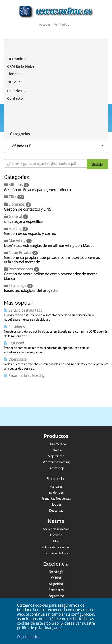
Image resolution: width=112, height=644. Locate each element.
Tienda (14, 74)
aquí (58, 628)
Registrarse (56, 596)
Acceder (45, 24)
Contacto (14, 98)
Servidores (14, 327)
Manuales (56, 487)
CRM (14, 197)
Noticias (56, 505)
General (16, 216)
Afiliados (16, 185)
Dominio (56, 450)
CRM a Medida (56, 444)
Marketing (18, 240)
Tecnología (18, 285)
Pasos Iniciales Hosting (24, 375)
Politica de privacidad (56, 547)
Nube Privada (21, 252)
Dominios (17, 204)
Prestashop (56, 468)
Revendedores (22, 269)
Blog (56, 541)
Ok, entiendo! (28, 637)
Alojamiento (56, 456)
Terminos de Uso (56, 553)
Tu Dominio (16, 59)
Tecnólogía (56, 572)
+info (13, 81)
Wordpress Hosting (56, 462)
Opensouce (15, 359)
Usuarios (16, 91)
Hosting (16, 228)
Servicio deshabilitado (23, 310)
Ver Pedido (62, 24)
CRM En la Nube (20, 66)
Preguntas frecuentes (56, 499)
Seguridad (14, 343)
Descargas (56, 511)
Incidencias (56, 493)
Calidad (56, 578)
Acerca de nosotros (56, 529)
